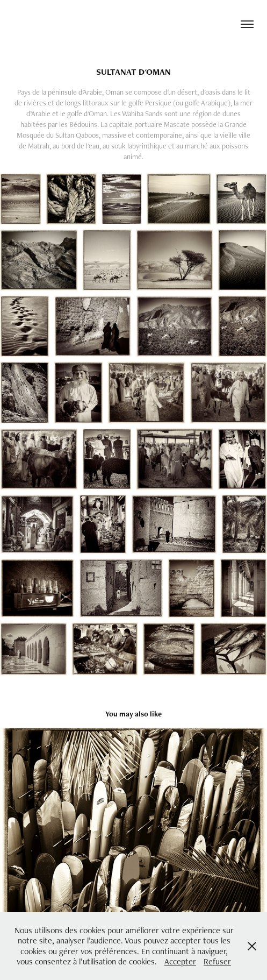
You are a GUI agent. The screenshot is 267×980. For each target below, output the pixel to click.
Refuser (217, 961)
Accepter (180, 961)
